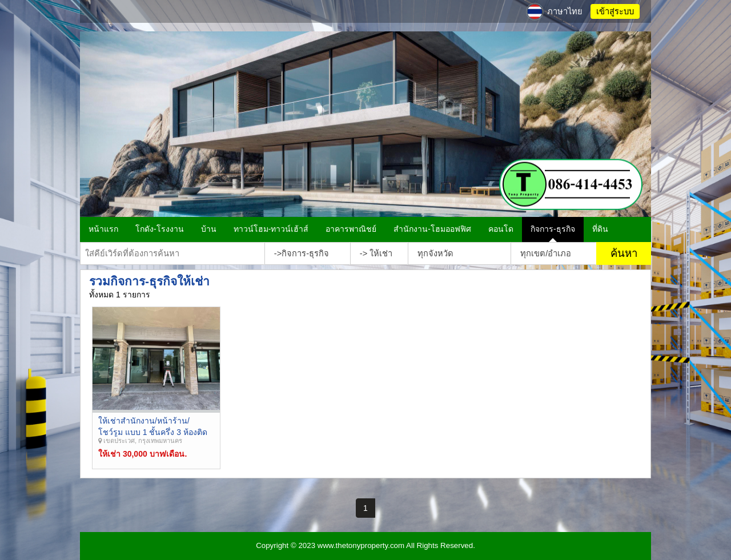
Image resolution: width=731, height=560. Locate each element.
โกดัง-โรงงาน (160, 229)
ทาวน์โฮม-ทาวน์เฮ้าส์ (271, 229)
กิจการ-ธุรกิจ (553, 229)
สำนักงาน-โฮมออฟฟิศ (432, 229)
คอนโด (501, 229)
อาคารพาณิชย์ (351, 229)
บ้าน (209, 229)
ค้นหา (624, 253)
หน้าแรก (103, 229)
